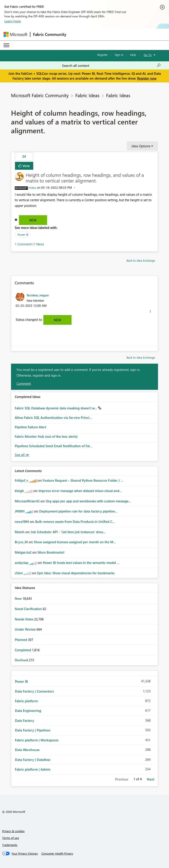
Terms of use (11, 838)
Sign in (119, 55)
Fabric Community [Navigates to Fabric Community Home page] (50, 34)
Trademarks (10, 845)
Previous (122, 779)
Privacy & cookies (13, 831)
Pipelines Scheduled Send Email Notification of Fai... (54, 446)
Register (103, 55)
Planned (21, 640)
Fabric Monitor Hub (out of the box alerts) (46, 436)
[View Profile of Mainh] (20, 532)
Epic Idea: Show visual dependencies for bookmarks (76, 573)
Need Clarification (29, 609)
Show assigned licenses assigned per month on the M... (75, 542)
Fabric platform (26, 701)
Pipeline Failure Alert (30, 427)
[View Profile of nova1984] (22, 522)
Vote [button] (26, 166)
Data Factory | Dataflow (33, 760)
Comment (24, 383)
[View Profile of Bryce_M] (21, 542)
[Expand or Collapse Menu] (6, 45)
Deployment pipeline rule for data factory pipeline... (78, 511)
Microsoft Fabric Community (40, 95)
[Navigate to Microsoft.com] (15, 34)
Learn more (13, 21)
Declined (22, 660)
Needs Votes (24, 619)
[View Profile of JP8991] (20, 511)
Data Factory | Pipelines (33, 730)
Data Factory (25, 720)
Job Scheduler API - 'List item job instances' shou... (68, 532)
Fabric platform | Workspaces (37, 740)
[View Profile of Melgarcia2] (23, 552)
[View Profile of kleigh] (19, 491)
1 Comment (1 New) (29, 244)
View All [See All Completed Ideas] (22, 455)
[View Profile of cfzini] (19, 573)
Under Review (26, 629)
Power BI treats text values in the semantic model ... (81, 563)
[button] (150, 311)
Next (151, 779)
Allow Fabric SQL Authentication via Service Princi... (53, 418)
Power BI (23, 234)
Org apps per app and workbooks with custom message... (88, 501)
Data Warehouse (27, 750)
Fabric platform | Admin (33, 769)
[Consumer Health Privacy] (57, 853)
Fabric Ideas (87, 95)
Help (133, 55)
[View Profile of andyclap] (22, 563)
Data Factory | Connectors (34, 691)
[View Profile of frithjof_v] (21, 480)
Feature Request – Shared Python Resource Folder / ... (83, 480)
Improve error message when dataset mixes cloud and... (80, 491)
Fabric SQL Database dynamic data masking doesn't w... (56, 408)
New (33, 220)
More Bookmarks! (51, 552)
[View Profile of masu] (32, 187)
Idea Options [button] (141, 146)
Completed (23, 650)
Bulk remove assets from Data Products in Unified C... (75, 522)
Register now (147, 78)
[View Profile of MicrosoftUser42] (27, 501)
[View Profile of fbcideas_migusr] (38, 295)
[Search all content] (111, 66)
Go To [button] (148, 55)
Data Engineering (28, 711)
